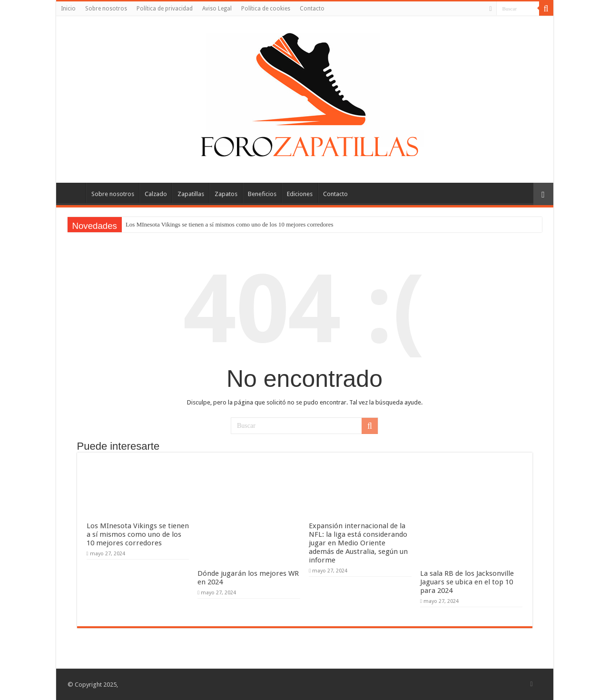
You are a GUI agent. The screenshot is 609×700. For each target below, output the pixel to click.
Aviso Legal (217, 9)
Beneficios (262, 194)
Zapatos (226, 194)
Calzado (156, 194)
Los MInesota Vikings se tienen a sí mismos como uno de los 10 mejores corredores (230, 224)
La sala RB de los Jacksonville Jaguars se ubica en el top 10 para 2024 (467, 582)
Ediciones (300, 194)
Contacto (312, 9)
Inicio (68, 9)
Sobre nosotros (106, 9)
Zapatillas (191, 194)
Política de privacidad (165, 9)
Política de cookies (266, 9)
